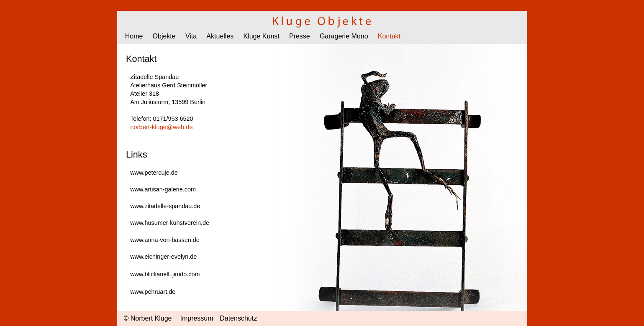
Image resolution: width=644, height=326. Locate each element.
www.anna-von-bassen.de (165, 240)
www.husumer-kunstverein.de (170, 223)
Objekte (164, 36)
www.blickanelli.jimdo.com (165, 274)
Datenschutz (238, 318)
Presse (300, 36)
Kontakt (389, 36)
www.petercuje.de (154, 173)
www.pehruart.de (153, 292)
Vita (191, 36)
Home (134, 36)
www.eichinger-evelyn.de (163, 257)
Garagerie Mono (344, 36)
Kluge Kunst (261, 36)
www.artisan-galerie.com (163, 189)
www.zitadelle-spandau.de (165, 206)
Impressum (196, 318)
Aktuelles (220, 36)
